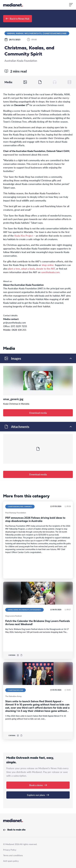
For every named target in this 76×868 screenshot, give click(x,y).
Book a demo (38, 785)
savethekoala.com (50, 272)
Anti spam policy (11, 861)
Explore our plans (38, 795)
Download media (38, 413)
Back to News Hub (18, 19)
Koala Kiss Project (24, 236)
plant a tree (14, 269)
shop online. (48, 265)
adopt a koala (28, 269)
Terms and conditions (13, 855)
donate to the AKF (45, 269)
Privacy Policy (10, 850)
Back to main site (14, 830)
